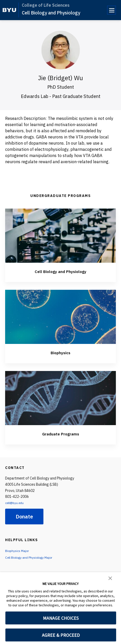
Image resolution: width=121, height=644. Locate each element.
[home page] (9, 10)
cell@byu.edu (16, 503)
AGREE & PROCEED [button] (61, 635)
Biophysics (60, 352)
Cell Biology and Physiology (51, 13)
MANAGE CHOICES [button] (61, 618)
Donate (24, 517)
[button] (110, 578)
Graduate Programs (61, 434)
